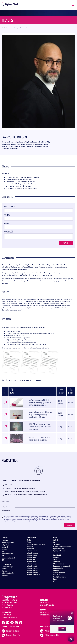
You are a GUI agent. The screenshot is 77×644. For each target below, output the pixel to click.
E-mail (7, 223)
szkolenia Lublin (32, 557)
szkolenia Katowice (33, 553)
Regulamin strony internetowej (61, 566)
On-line (29, 540)
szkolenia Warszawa (33, 570)
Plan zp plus (5, 575)
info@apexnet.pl (45, 615)
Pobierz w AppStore (12, 631)
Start (3, 28)
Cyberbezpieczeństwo (7, 553)
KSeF (3, 556)
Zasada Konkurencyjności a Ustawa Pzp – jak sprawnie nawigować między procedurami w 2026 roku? (41, 414)
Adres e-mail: (6, 510)
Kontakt (55, 579)
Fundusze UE (5, 547)
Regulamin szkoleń (58, 568)
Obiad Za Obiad (57, 575)
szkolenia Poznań (32, 566)
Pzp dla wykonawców (59, 549)
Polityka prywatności (59, 564)
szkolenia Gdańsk (32, 551)
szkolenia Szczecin (32, 568)
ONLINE (70, 402)
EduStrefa (56, 540)
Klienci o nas (56, 562)
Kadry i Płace (5, 545)
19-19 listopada (61, 414)
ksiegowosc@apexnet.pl (9, 617)
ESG (3, 560)
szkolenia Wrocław (32, 572)
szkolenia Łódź (31, 559)
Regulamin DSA (57, 570)
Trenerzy (9, 28)
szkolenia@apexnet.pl (47, 605)
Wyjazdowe (30, 546)
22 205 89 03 (6, 615)
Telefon (7, 215)
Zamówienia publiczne (8, 543)
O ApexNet (56, 557)
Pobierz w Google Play (13, 635)
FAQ (54, 581)
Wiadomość (9, 232)
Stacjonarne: (31, 549)
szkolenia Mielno (32, 562)
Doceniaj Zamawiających (60, 577)
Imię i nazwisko (10, 207)
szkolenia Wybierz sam (33, 575)
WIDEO (70, 427)
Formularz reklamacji (59, 572)
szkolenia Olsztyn (32, 564)
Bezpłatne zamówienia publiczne (62, 546)
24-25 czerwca (60, 402)
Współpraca (5, 571)
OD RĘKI (61, 427)
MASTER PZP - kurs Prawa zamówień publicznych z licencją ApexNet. (39, 439)
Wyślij (66, 243)
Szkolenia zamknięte (7, 566)
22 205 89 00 (45, 602)
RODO (3, 551)
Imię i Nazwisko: (7, 507)
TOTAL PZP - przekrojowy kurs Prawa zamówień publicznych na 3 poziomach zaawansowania (40, 427)
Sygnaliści (4, 549)
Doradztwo (5, 569)
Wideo (29, 542)
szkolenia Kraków (32, 555)
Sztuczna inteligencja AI (8, 558)
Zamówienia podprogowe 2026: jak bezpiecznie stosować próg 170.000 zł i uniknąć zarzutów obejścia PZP (40, 402)
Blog (54, 542)
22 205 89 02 (45, 612)
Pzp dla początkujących (59, 551)
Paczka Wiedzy (57, 544)
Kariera (55, 559)
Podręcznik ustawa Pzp (8, 573)
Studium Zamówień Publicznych (36, 544)
